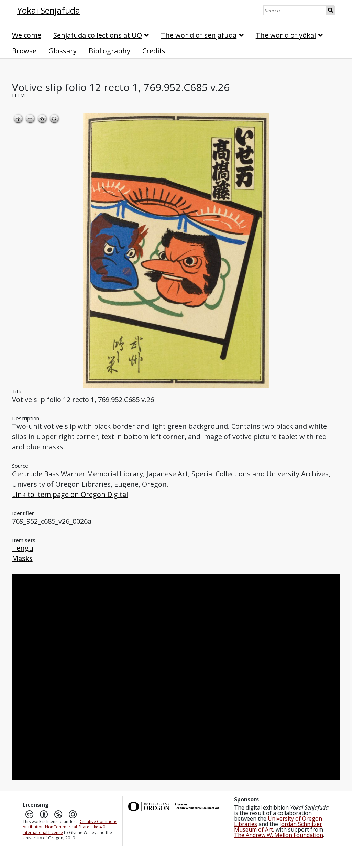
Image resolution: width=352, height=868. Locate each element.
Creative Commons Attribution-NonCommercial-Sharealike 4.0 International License (70, 827)
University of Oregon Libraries (278, 821)
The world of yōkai (286, 35)
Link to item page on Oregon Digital (70, 494)
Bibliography (109, 51)
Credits (154, 51)
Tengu (23, 548)
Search (330, 10)
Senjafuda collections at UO (98, 35)
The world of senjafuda (199, 35)
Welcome (27, 35)
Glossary (63, 51)
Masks (22, 558)
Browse (24, 51)
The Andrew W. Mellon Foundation (279, 835)
